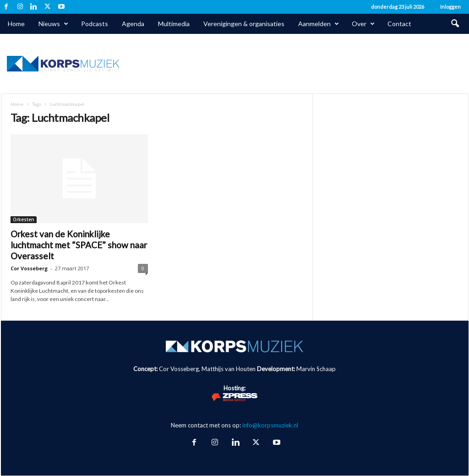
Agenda (133, 24)
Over (363, 24)
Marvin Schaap (316, 369)
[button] (455, 24)
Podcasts (95, 24)
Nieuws (53, 24)
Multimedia (174, 24)
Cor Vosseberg (29, 268)
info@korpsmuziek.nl (270, 425)
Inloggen (450, 7)
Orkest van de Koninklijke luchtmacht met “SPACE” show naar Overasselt (79, 245)
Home (16, 24)
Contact (399, 24)
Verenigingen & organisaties (244, 24)
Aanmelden (319, 24)
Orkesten (24, 219)
